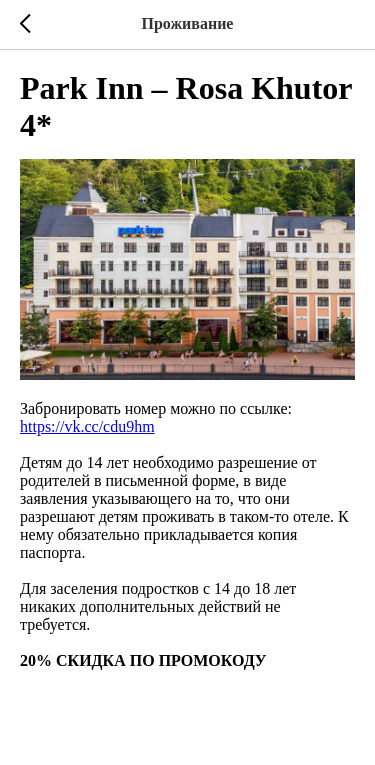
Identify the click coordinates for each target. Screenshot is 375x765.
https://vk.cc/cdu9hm (87, 426)
